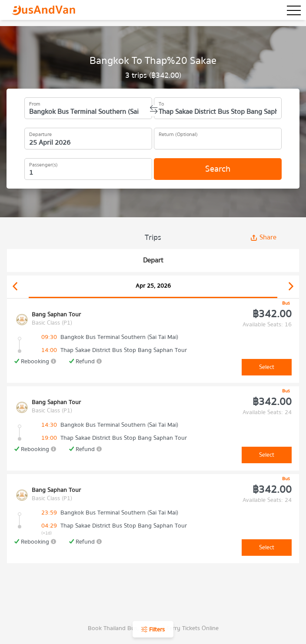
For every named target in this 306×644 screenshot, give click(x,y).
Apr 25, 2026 (153, 286)
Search (218, 169)
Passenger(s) (43, 163)
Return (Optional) (178, 133)
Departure (40, 133)
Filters (153, 630)
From (35, 103)
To (161, 103)
